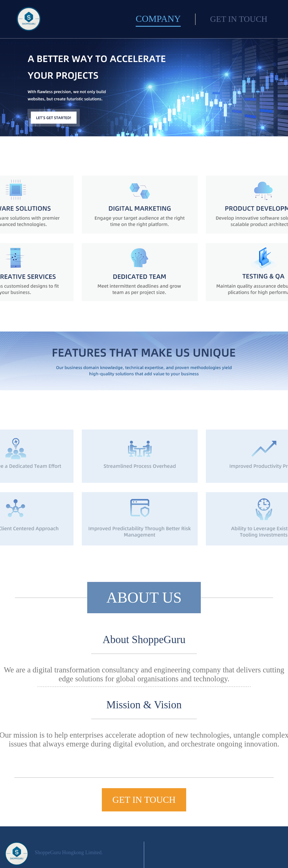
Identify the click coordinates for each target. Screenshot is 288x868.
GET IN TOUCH (239, 19)
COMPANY (158, 19)
